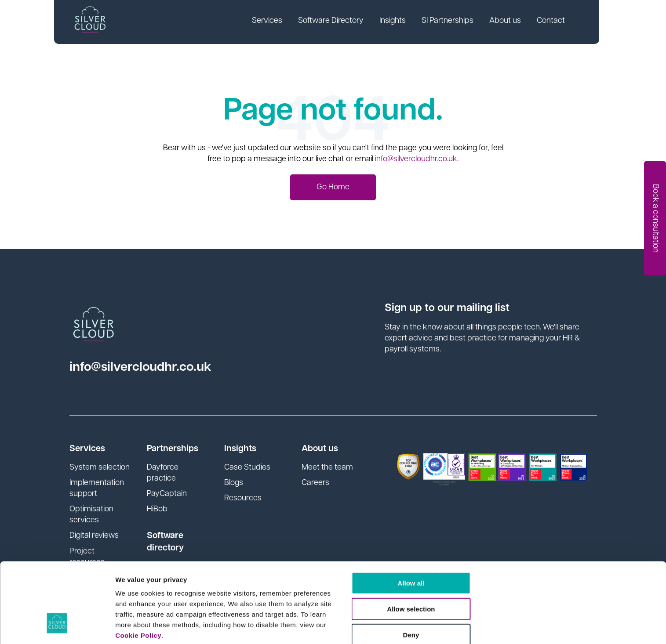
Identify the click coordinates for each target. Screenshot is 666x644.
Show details (136, 627)
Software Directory (337, 21)
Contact (557, 21)
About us (512, 21)
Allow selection (355, 503)
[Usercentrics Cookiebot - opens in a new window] (57, 627)
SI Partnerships (454, 21)
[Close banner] (546, 469)
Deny (355, 529)
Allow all (355, 477)
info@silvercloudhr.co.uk (416, 159)
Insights (399, 21)
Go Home (333, 187)
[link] (274, 22)
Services (274, 21)
